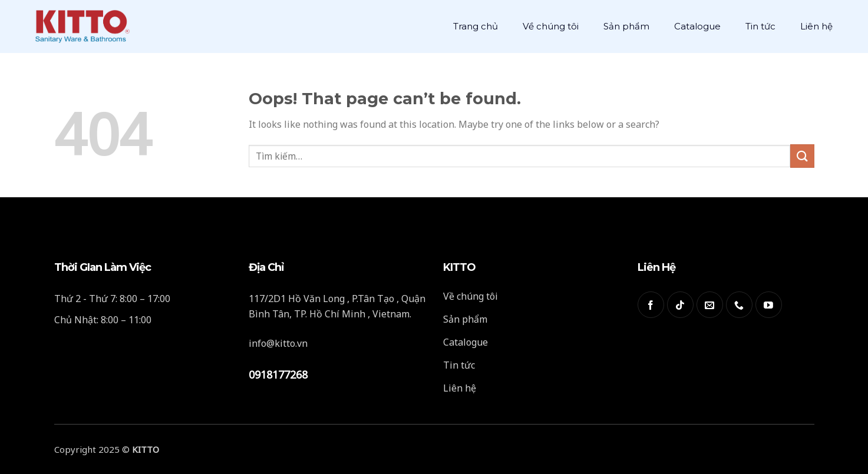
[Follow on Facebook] (651, 305)
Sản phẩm (626, 26)
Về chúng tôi (551, 26)
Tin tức (760, 26)
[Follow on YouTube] (769, 305)
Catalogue (697, 26)
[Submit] (802, 156)
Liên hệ (816, 26)
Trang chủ (476, 26)
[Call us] (739, 305)
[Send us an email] (710, 305)
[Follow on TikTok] (680, 305)
